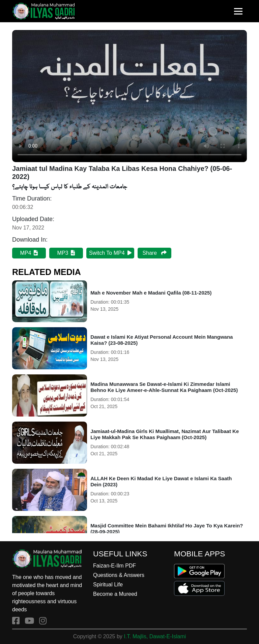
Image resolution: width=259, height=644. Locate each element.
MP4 (29, 253)
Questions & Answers (119, 575)
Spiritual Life (108, 585)
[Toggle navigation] (238, 11)
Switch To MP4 (110, 253)
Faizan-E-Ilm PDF (114, 566)
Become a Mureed (115, 594)
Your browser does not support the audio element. (129, 96)
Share (154, 253)
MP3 (66, 253)
